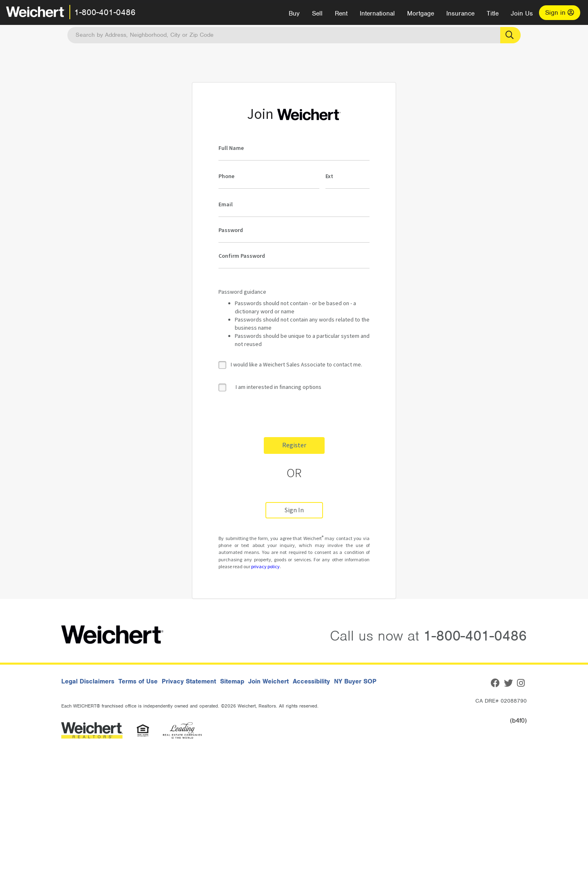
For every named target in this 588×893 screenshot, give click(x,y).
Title (493, 13)
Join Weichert (268, 681)
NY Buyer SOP (355, 681)
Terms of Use (138, 681)
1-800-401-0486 (105, 12)
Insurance (460, 13)
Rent (341, 13)
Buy (294, 13)
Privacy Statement (189, 681)
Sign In (294, 510)
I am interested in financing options (270, 387)
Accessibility (311, 681)
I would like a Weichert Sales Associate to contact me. (296, 364)
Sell (317, 13)
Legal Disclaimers (88, 681)
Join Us (522, 13)
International (377, 13)
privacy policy (265, 566)
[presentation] (281, 415)
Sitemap (232, 681)
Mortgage (421, 13)
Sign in (560, 13)
